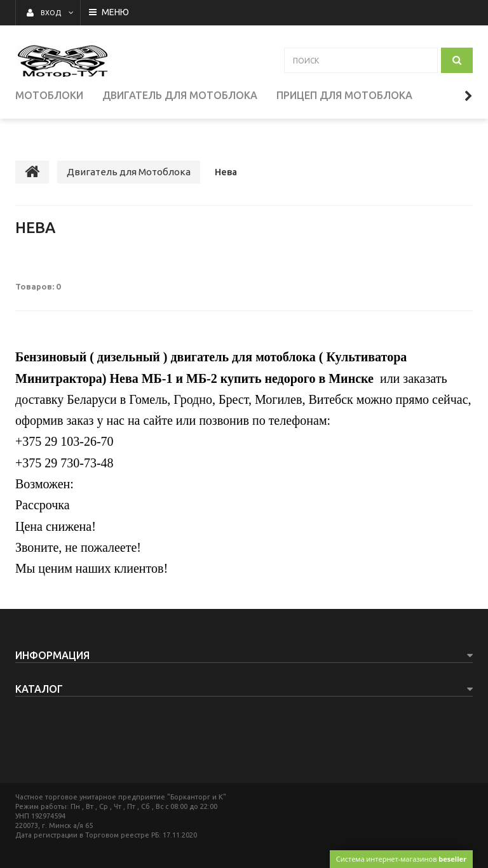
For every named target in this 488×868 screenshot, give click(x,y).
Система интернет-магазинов (401, 859)
